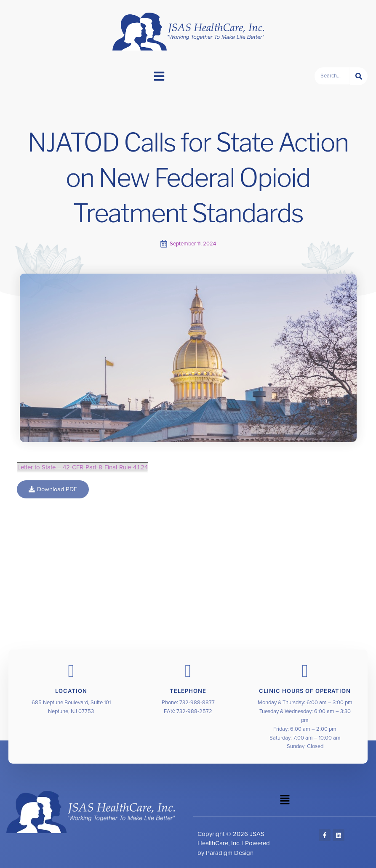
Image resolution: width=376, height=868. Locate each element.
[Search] (359, 76)
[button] (159, 76)
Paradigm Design (230, 853)
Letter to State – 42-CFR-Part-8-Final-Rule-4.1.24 (83, 467)
